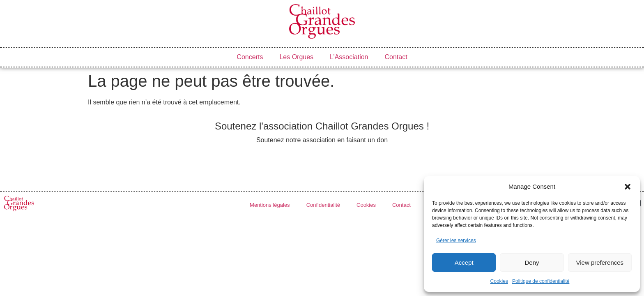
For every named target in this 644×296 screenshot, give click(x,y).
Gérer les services (456, 240)
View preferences (600, 262)
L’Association (349, 57)
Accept (464, 262)
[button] (628, 187)
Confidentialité (323, 205)
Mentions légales (270, 205)
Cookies (499, 281)
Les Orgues (296, 57)
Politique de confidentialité (541, 281)
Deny (532, 262)
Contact (396, 57)
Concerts (250, 57)
